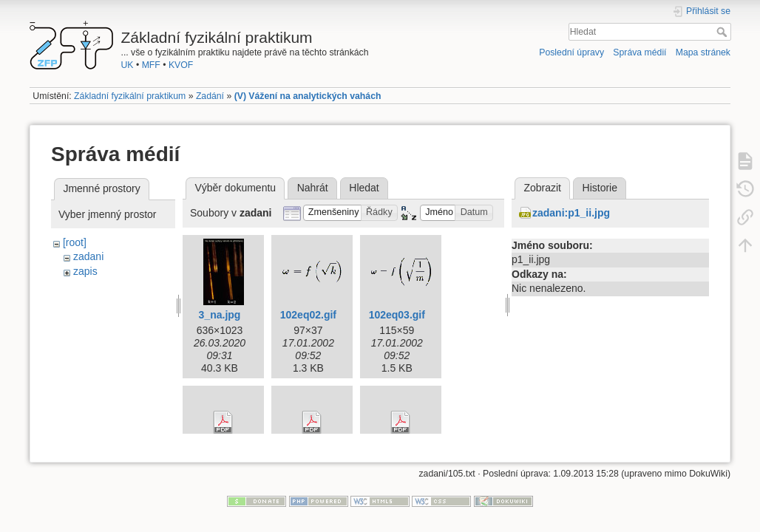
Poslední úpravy (571, 52)
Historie (600, 188)
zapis (85, 271)
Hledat (723, 32)
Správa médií (639, 52)
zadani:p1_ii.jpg (571, 213)
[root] (75, 242)
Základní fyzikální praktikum (130, 96)
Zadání (210, 96)
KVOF (181, 65)
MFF (151, 65)
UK (128, 65)
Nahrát (313, 188)
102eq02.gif (308, 315)
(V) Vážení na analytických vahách (308, 96)
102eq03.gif (397, 315)
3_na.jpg (220, 315)
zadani (88, 256)
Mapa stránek (703, 52)
